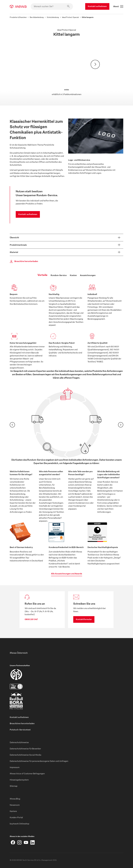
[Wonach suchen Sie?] (52, 6)
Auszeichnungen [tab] (88, 275)
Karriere (13, 811)
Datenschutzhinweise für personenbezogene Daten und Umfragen (39, 761)
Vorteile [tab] (42, 275)
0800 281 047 (31, 619)
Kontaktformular (84, 619)
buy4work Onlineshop (19, 824)
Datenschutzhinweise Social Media (25, 755)
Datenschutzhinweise (19, 742)
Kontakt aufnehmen (97, 6)
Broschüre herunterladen (23, 261)
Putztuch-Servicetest (20, 730)
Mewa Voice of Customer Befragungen (27, 773)
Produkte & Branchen (18, 17)
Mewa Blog (15, 799)
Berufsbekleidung (37, 17)
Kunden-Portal (16, 817)
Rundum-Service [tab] (59, 275)
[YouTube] (26, 842)
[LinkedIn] (32, 842)
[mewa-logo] (18, 6)
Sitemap (14, 786)
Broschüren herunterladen (22, 723)
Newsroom (15, 805)
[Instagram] (19, 842)
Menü (118, 6)
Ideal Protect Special (70, 17)
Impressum (15, 767)
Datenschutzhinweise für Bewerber (25, 749)
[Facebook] (13, 842)
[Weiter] (95, 64)
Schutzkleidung (53, 17)
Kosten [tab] (73, 275)
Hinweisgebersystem (19, 780)
